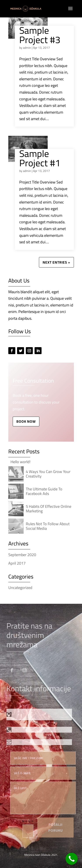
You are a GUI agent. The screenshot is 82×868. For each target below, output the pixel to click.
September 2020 (22, 555)
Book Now (26, 421)
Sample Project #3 (40, 35)
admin (27, 48)
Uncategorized (20, 588)
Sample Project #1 (40, 158)
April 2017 (17, 563)
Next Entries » (56, 262)
